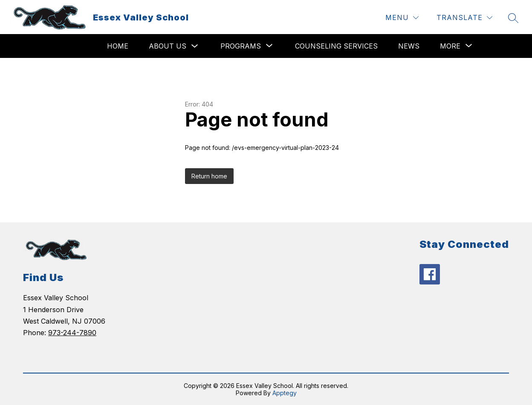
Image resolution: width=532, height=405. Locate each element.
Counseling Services (336, 46)
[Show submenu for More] (450, 46)
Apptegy (285, 393)
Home (118, 46)
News (409, 46)
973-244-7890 (72, 333)
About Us (168, 46)
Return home (209, 176)
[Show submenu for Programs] (241, 46)
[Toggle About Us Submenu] (195, 46)
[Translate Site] (464, 18)
